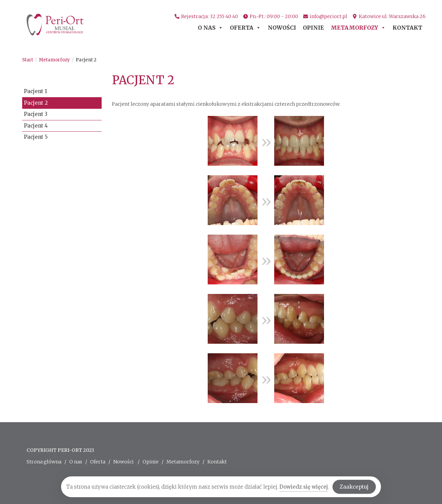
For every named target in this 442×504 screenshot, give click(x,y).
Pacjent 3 (36, 114)
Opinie (313, 28)
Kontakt (407, 28)
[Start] (28, 60)
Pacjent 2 (86, 60)
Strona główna (44, 462)
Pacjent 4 (36, 126)
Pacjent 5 (36, 137)
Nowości (282, 28)
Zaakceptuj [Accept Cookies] (354, 487)
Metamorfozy (358, 28)
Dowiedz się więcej (304, 487)
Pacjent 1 (35, 91)
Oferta (245, 28)
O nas (210, 28)
